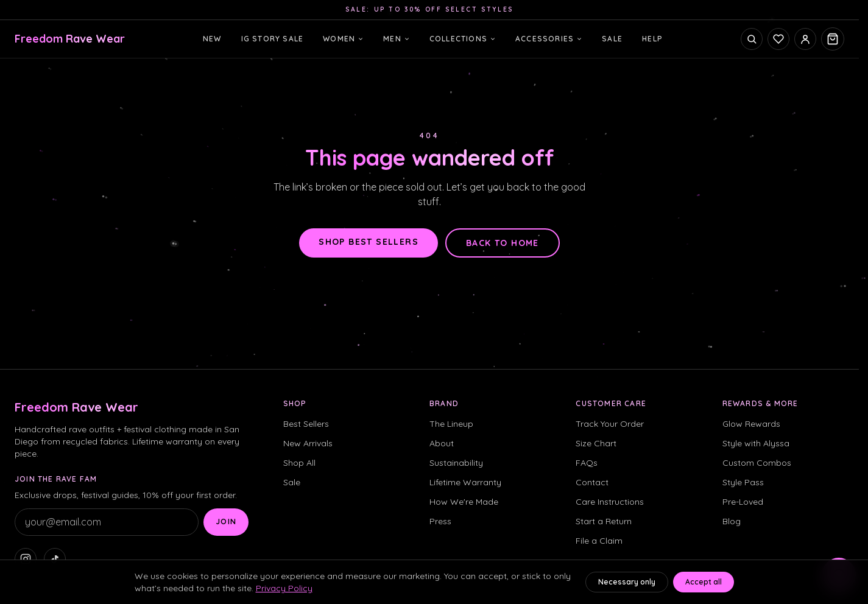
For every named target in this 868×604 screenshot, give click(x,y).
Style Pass (743, 482)
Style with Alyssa (756, 443)
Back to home (503, 243)
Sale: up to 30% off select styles (429, 9)
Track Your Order (610, 424)
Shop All (299, 463)
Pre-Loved (743, 502)
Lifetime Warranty (465, 482)
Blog (732, 521)
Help (652, 39)
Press (440, 521)
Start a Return (604, 521)
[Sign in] (805, 39)
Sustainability (456, 463)
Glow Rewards (751, 424)
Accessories (549, 39)
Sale (612, 39)
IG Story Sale (273, 39)
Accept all (704, 582)
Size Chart (596, 443)
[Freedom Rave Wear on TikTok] (55, 559)
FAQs (587, 463)
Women (343, 39)
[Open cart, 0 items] (833, 39)
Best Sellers (306, 424)
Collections (463, 39)
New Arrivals (308, 443)
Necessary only (627, 582)
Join (226, 521)
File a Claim (599, 541)
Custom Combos (757, 463)
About (442, 443)
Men (397, 39)
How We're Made (464, 502)
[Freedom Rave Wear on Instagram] (26, 559)
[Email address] (107, 522)
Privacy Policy (284, 588)
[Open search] (752, 39)
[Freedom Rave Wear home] (70, 39)
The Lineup (451, 424)
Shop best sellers (369, 242)
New (212, 39)
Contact (592, 482)
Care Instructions (610, 502)
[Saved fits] (778, 39)
